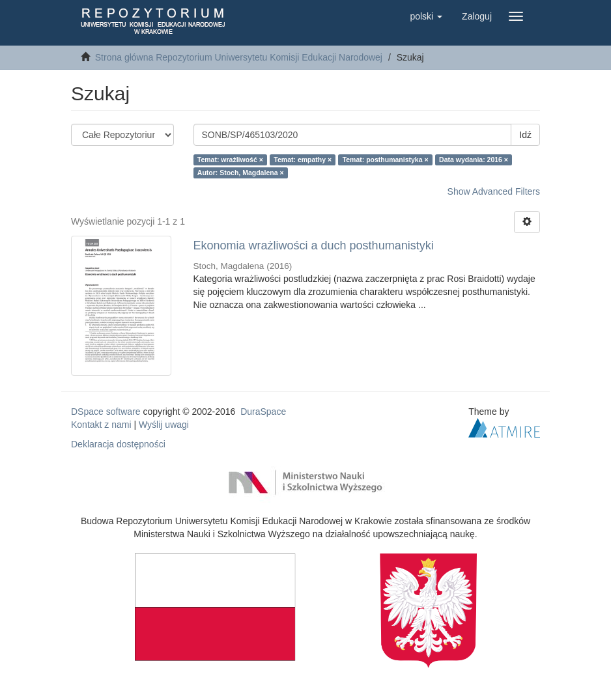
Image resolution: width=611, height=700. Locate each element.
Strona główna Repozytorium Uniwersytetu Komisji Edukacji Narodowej (239, 57)
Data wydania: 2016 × (474, 160)
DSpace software (106, 412)
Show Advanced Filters (494, 191)
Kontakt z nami (101, 425)
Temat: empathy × (303, 160)
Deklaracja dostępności (118, 444)
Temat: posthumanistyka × (386, 160)
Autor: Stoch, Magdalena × (241, 173)
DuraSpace (263, 412)
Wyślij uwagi (164, 425)
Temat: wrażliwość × (230, 160)
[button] (426, 16)
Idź (525, 135)
